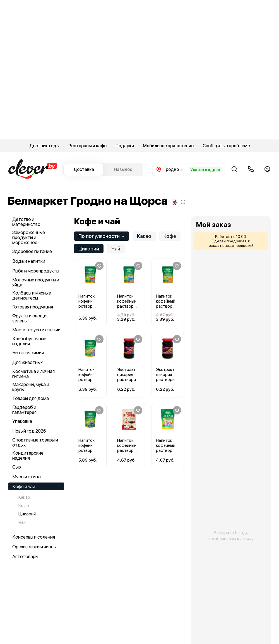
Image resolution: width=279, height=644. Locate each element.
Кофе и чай (24, 486)
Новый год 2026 (29, 431)
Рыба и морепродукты (36, 271)
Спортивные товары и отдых (35, 442)
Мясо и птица (27, 477)
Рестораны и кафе (87, 146)
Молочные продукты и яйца (36, 282)
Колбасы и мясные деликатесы (32, 295)
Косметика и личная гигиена (33, 374)
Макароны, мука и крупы (31, 387)
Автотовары (25, 556)
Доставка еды (44, 146)
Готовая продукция (33, 307)
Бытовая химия (28, 353)
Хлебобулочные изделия (29, 341)
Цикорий (27, 514)
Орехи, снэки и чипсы (34, 547)
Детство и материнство (26, 222)
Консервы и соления (34, 537)
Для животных (27, 362)
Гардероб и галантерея (24, 410)
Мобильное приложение (168, 146)
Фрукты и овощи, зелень (30, 318)
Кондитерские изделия (28, 455)
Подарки (125, 146)
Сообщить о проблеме (226, 146)
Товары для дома (31, 398)
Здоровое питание (32, 251)
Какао (24, 497)
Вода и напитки (29, 261)
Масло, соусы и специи (36, 330)
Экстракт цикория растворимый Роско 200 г (128, 380)
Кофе (24, 506)
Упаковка (22, 421)
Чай (22, 522)
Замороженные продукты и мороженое (29, 237)
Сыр (17, 467)
